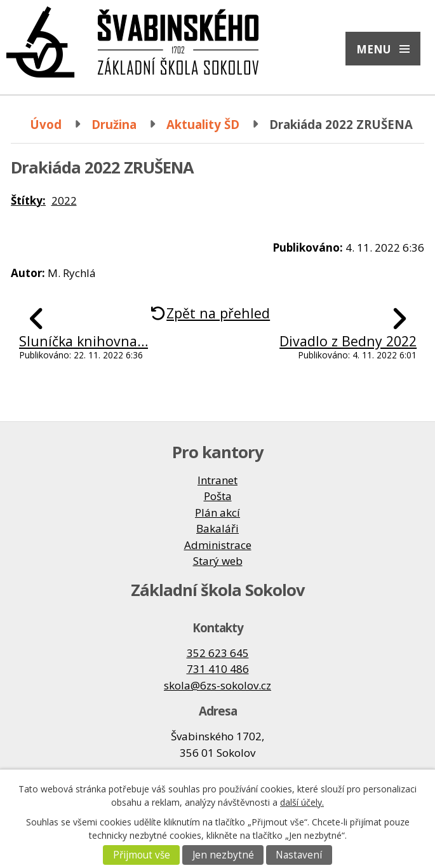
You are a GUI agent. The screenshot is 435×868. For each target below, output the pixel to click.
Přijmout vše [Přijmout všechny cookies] (142, 855)
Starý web (218, 561)
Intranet (217, 480)
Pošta (218, 496)
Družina (114, 124)
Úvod (46, 124)
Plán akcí (217, 512)
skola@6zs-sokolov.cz (217, 685)
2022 (64, 200)
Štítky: (28, 200)
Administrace (218, 545)
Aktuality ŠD (203, 124)
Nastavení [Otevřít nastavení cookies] (299, 855)
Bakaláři (217, 528)
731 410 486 (218, 669)
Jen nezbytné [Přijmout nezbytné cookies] (223, 855)
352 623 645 (218, 653)
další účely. (302, 802)
